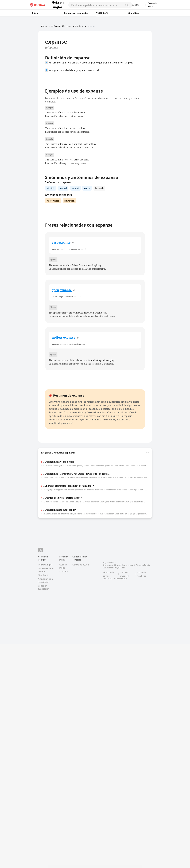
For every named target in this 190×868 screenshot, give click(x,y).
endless (57, 420)
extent (75, 230)
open (55, 373)
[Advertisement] (19, 66)
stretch (51, 230)
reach (87, 230)
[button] (44, 26)
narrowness (53, 242)
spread (63, 230)
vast (55, 326)
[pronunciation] (73, 326)
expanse (64, 326)
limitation (70, 242)
